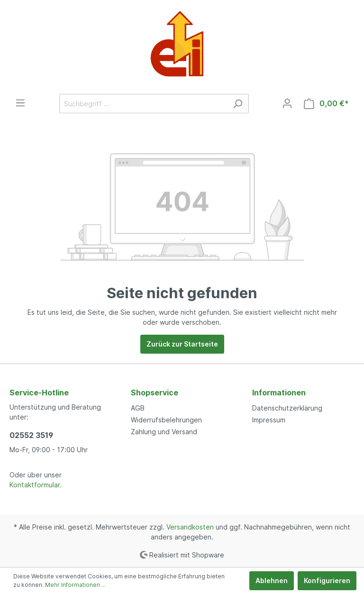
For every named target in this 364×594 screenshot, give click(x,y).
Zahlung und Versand (164, 432)
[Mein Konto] (287, 103)
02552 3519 (31, 435)
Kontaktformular (35, 485)
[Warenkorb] (326, 104)
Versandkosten (190, 527)
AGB (138, 408)
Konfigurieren (327, 580)
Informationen (279, 393)
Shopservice (155, 393)
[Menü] (20, 103)
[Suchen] (238, 104)
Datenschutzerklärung (287, 408)
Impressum (269, 420)
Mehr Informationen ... (75, 585)
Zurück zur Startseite (182, 344)
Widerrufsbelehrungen (166, 420)
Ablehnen (272, 580)
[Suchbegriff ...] (143, 104)
